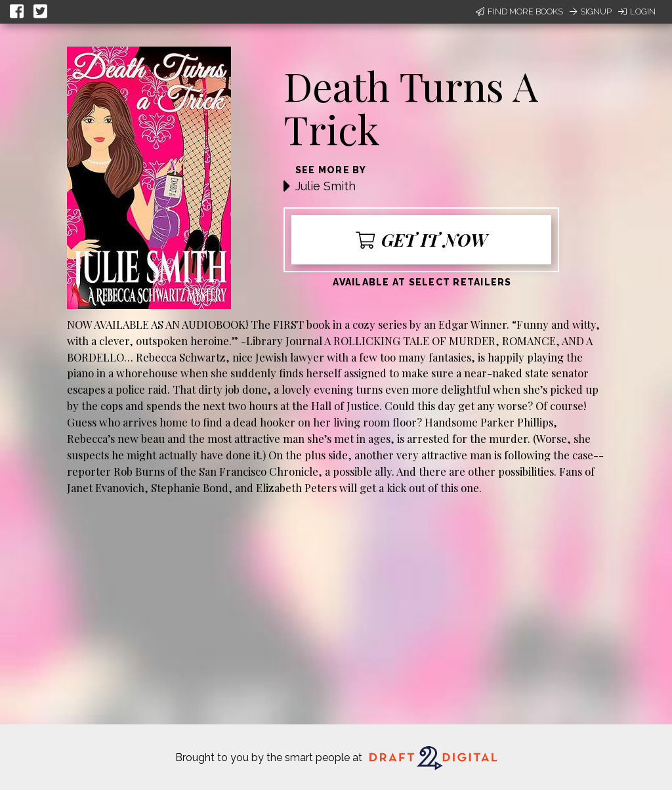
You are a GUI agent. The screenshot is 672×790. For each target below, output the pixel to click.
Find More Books (519, 11)
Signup (591, 11)
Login (637, 11)
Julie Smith (325, 186)
